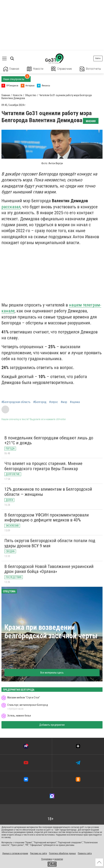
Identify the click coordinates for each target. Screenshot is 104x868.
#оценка (75, 402)
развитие (59, 859)
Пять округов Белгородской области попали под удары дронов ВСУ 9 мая (50, 543)
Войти (98, 58)
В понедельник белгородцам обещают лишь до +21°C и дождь (49, 440)
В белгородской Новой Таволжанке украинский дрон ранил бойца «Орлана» (49, 569)
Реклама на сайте (39, 853)
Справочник (62, 69)
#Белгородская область (16, 402)
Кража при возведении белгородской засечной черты (51, 632)
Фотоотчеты (90, 69)
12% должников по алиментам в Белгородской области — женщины (48, 492)
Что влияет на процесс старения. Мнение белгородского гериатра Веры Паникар (43, 466)
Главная (11, 69)
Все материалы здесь (52, 673)
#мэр (64, 402)
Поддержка (47, 859)
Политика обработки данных (62, 853)
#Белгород (40, 402)
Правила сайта (85, 853)
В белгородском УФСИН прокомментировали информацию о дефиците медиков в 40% (47, 518)
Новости (35, 69)
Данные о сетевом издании (15, 853)
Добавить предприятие (52, 725)
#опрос (54, 402)
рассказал (11, 207)
